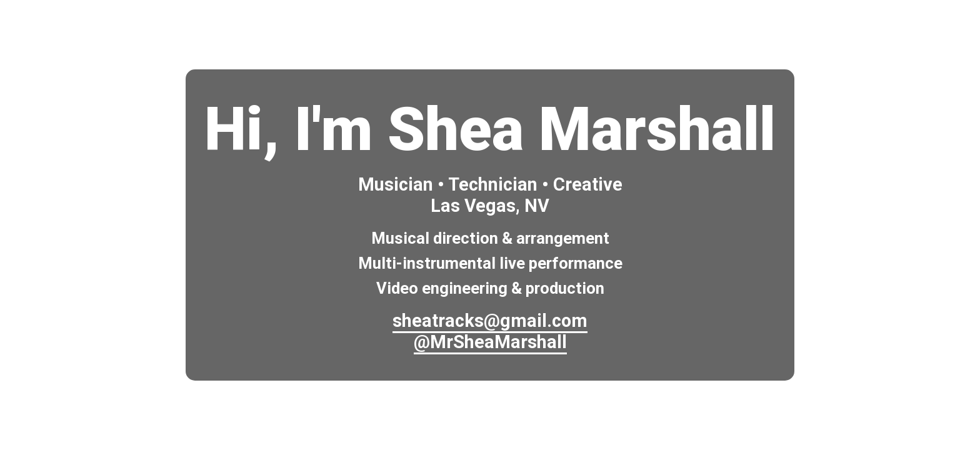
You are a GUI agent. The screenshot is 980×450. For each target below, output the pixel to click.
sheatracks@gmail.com (490, 321)
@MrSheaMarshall (490, 342)
